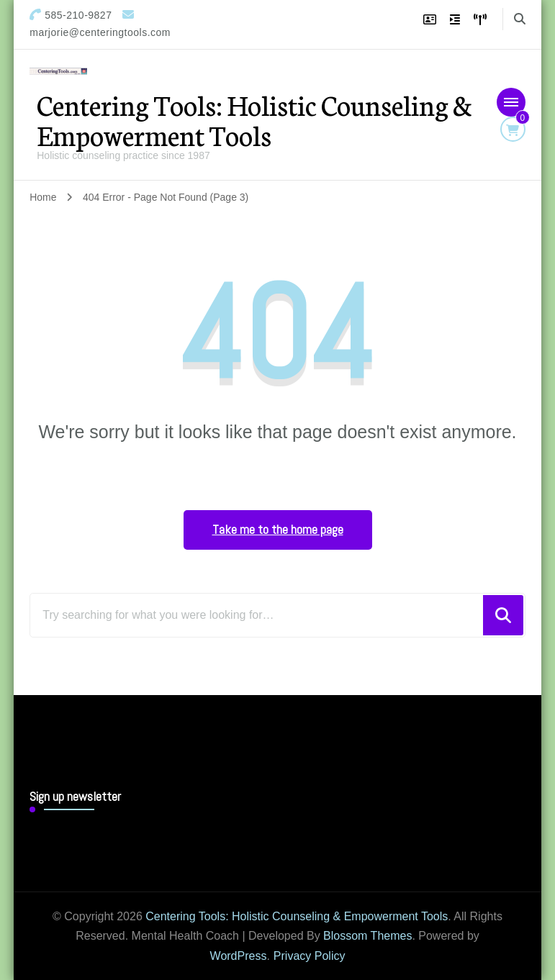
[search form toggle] (520, 19)
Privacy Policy (310, 956)
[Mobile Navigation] (511, 102)
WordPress (239, 956)
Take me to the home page (278, 529)
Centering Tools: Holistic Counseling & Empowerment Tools (254, 119)
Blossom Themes (367, 936)
